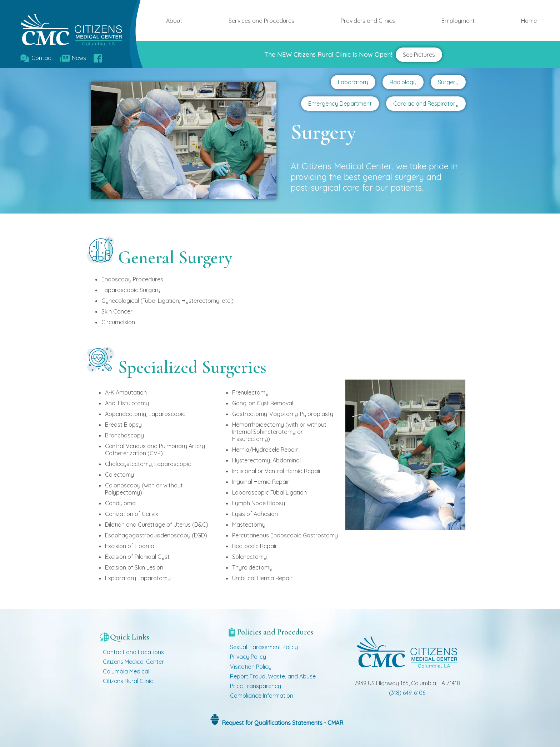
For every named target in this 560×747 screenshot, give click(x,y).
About (174, 21)
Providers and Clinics (368, 21)
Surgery (448, 82)
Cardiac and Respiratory (426, 104)
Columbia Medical (126, 671)
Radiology (403, 82)
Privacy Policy (248, 657)
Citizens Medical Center (133, 662)
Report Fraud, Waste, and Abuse (273, 676)
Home (529, 21)
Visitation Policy (251, 667)
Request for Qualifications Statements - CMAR (282, 723)
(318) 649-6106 (407, 693)
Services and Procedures (261, 21)
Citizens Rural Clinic (128, 681)
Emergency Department (340, 104)
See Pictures (419, 55)
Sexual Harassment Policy (264, 647)
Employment (458, 21)
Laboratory (353, 82)
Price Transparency (256, 686)
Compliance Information (262, 696)
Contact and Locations (133, 652)
